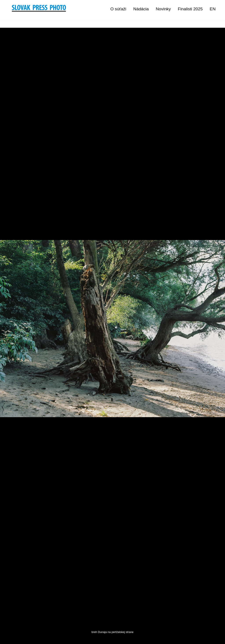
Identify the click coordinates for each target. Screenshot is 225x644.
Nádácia (141, 9)
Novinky (163, 9)
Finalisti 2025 (190, 9)
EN (213, 9)
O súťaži (118, 9)
